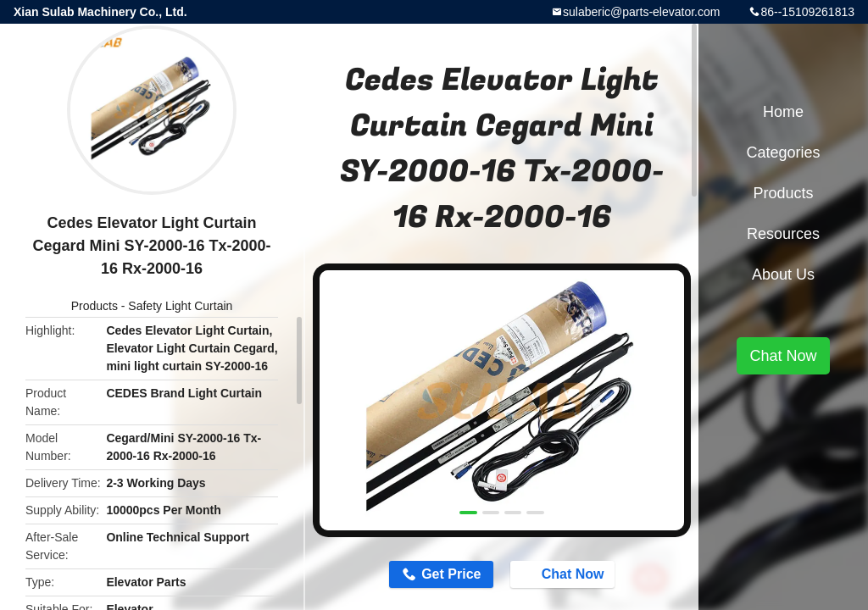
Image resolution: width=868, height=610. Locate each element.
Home (783, 112)
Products (95, 306)
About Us (783, 274)
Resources (783, 234)
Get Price (451, 574)
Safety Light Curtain (180, 306)
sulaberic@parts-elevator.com (641, 12)
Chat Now (565, 574)
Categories (783, 152)
